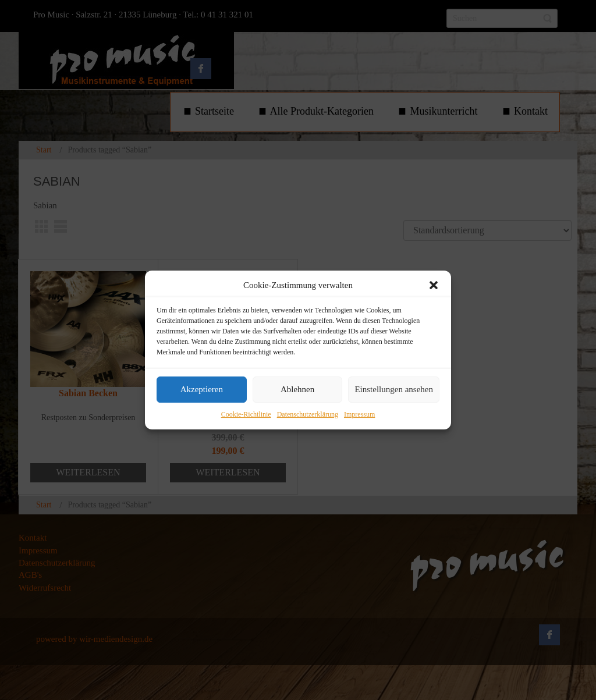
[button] (434, 285)
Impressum (359, 414)
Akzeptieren (202, 390)
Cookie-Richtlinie (246, 414)
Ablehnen (297, 390)
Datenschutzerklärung (308, 414)
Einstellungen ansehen (394, 390)
